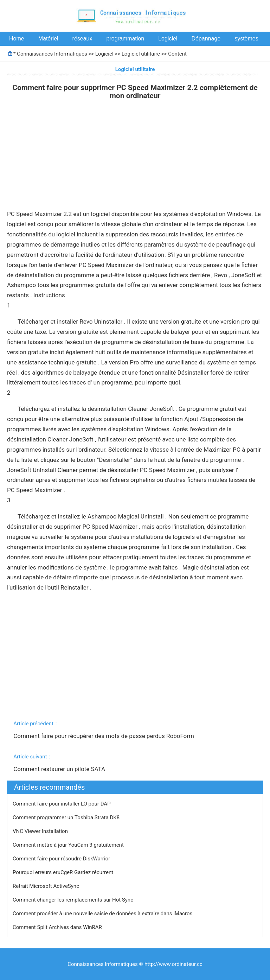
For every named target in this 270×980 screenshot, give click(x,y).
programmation (126, 39)
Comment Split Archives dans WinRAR (58, 927)
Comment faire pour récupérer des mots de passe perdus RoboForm (104, 736)
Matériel (48, 39)
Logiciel (168, 39)
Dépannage (206, 39)
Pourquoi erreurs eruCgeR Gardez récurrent (64, 872)
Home (17, 39)
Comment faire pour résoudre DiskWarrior (62, 859)
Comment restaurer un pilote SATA (60, 769)
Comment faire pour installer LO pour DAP (62, 804)
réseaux (82, 39)
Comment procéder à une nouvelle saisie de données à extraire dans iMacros (103, 914)
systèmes (246, 39)
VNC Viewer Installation (41, 831)
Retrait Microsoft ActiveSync (47, 886)
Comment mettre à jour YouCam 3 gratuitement (69, 845)
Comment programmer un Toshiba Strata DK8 (67, 817)
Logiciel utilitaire (141, 54)
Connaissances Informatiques (52, 54)
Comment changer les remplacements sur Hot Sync (74, 900)
